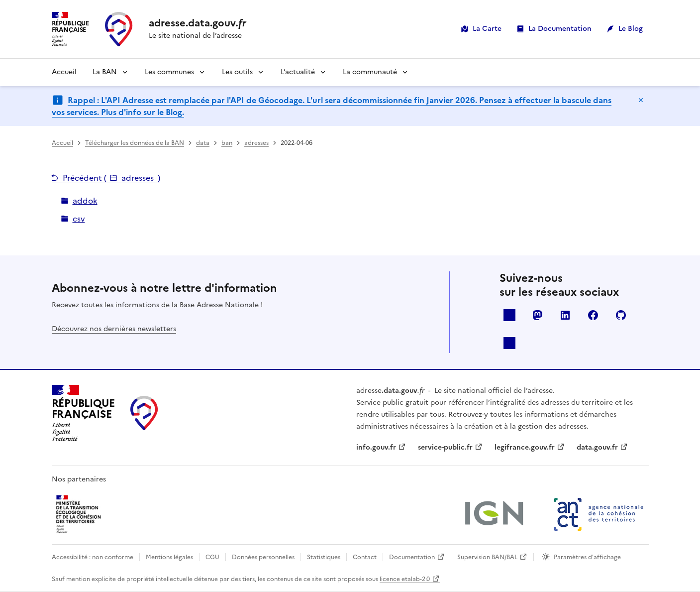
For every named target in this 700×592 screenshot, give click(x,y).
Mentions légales (169, 557)
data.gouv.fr (597, 447)
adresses (256, 143)
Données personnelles (263, 557)
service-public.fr (445, 447)
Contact (365, 557)
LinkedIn (565, 315)
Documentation (412, 557)
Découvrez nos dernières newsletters (114, 329)
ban (227, 143)
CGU (212, 557)
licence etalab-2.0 (405, 579)
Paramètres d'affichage (587, 557)
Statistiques (324, 557)
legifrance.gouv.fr (525, 447)
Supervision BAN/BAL (487, 557)
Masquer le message (641, 100)
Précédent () (111, 178)
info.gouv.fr (376, 447)
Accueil (64, 72)
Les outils (237, 72)
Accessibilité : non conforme (93, 557)
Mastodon (537, 315)
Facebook (593, 315)
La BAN (105, 72)
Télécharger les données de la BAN (135, 143)
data (203, 143)
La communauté (370, 72)
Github (621, 315)
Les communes (169, 72)
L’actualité (298, 72)
